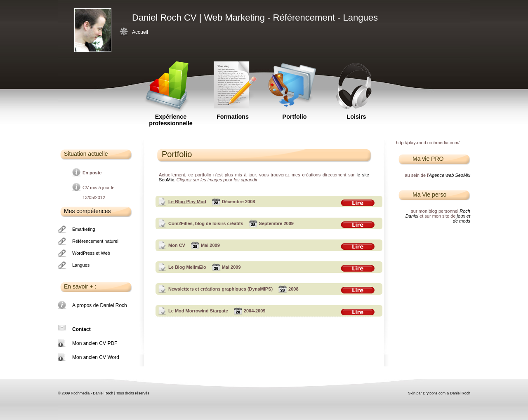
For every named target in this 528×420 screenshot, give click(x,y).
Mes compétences (87, 211)
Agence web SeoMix (450, 175)
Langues (81, 265)
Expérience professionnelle (171, 84)
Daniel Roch (460, 393)
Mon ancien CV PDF (95, 343)
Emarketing (84, 229)
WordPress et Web (91, 253)
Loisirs (356, 84)
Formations (233, 84)
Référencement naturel (95, 241)
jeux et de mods (462, 218)
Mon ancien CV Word (96, 357)
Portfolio (295, 84)
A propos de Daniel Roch (100, 305)
